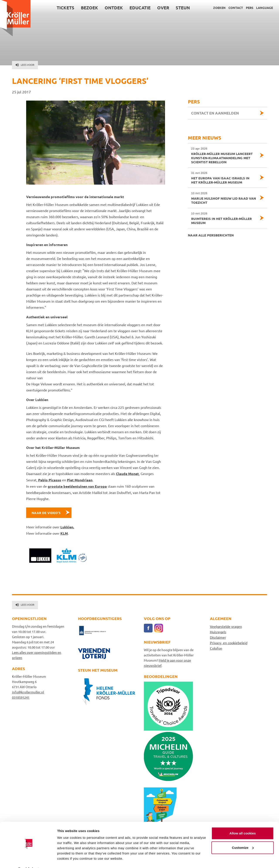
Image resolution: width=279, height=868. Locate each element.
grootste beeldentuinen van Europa (77, 486)
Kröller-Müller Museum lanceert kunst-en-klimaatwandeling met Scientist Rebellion (224, 155)
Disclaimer (218, 637)
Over (163, 8)
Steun (183, 8)
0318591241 (21, 697)
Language (265, 8)
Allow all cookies (243, 822)
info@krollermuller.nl (28, 692)
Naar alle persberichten (211, 235)
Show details (67, 859)
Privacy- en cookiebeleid (229, 643)
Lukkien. (67, 527)
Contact (236, 8)
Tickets (65, 8)
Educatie (140, 8)
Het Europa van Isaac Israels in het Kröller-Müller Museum (224, 178)
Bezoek (89, 8)
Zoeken (219, 8)
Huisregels (218, 632)
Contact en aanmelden (215, 113)
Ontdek (114, 8)
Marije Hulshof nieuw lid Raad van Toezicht (224, 198)
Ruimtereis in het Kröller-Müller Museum (224, 218)
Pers (250, 8)
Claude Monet (127, 474)
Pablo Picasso (50, 480)
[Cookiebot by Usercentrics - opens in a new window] (28, 860)
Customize (243, 836)
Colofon (216, 648)
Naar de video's (46, 513)
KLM (64, 533)
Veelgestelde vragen (226, 626)
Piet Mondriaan (80, 480)
